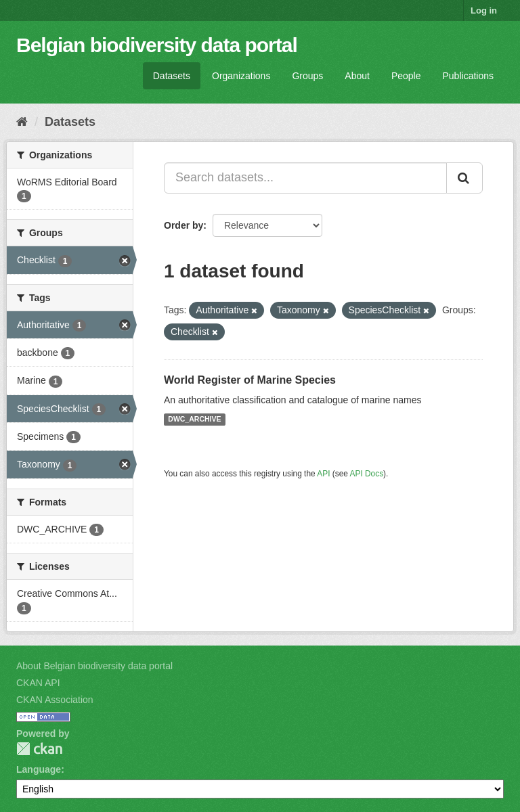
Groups (307, 76)
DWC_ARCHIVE (194, 420)
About (357, 76)
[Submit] (464, 178)
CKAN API (38, 683)
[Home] (22, 122)
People (406, 76)
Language (39, 769)
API (323, 474)
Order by (183, 225)
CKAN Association (55, 700)
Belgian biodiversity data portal (157, 45)
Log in (484, 10)
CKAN (39, 749)
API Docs (367, 474)
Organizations (241, 76)
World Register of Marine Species (250, 380)
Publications (469, 76)
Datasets (172, 76)
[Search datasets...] (305, 178)
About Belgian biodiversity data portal (94, 666)
